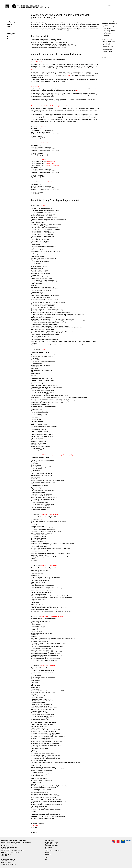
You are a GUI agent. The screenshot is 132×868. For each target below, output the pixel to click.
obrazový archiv (106, 57)
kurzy (47, 849)
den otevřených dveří (51, 846)
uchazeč (9, 25)
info (8, 18)
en (46, 858)
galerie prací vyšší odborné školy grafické (108, 40)
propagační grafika (108, 43)
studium (9, 26)
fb (7, 37)
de (46, 859)
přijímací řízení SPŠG (52, 844)
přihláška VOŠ (11, 23)
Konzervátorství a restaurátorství (49, 182)
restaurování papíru (108, 53)
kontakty (9, 30)
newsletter (10, 35)
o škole (47, 852)
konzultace (49, 847)
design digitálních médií (109, 32)
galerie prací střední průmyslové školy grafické (109, 23)
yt (7, 40)
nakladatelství (11, 33)
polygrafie (105, 25)
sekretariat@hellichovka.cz (13, 844)
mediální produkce (108, 51)
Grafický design (44, 160)
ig (7, 38)
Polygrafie (43, 126)
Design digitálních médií (53, 165)
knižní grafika (106, 45)
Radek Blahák (35, 826)
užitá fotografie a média (109, 27)
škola (8, 21)
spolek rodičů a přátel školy (53, 851)
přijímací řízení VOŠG (52, 842)
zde (86, 68)
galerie (104, 18)
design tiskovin (107, 29)
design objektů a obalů (109, 30)
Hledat (110, 5)
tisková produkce (107, 50)
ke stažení (48, 854)
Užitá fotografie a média (47, 143)
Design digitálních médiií (73, 455)
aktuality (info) (50, 841)
